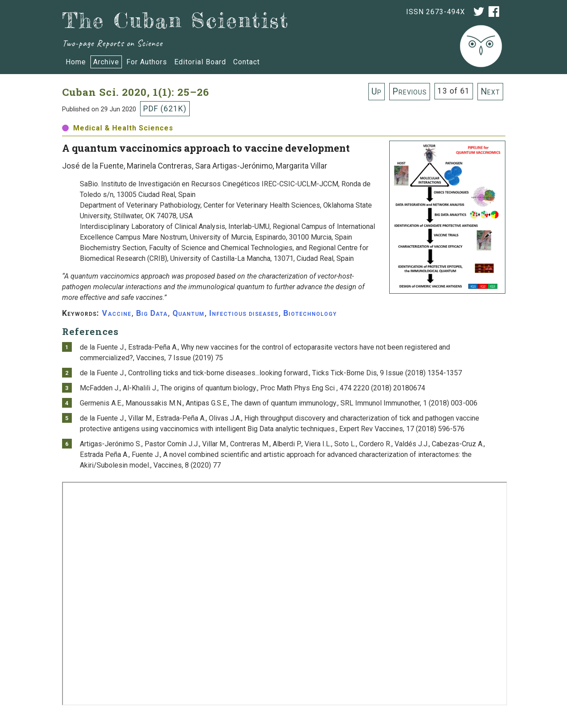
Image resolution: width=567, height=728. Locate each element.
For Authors (147, 62)
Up (377, 92)
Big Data (152, 313)
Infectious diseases (244, 313)
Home (76, 62)
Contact (246, 62)
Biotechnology (310, 313)
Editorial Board (200, 62)
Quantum (188, 313)
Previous (410, 92)
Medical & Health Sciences (118, 128)
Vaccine (117, 313)
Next (490, 92)
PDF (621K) (165, 109)
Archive (106, 62)
